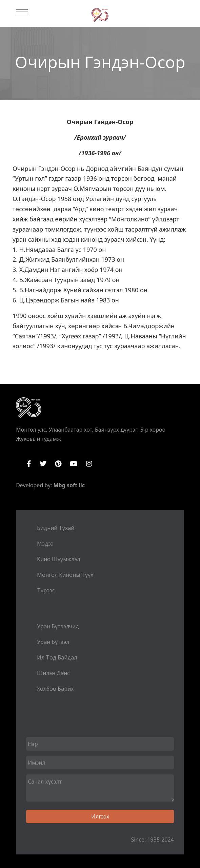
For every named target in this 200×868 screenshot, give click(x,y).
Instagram (89, 464)
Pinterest (58, 464)
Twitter (43, 464)
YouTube (74, 464)
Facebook (29, 464)
